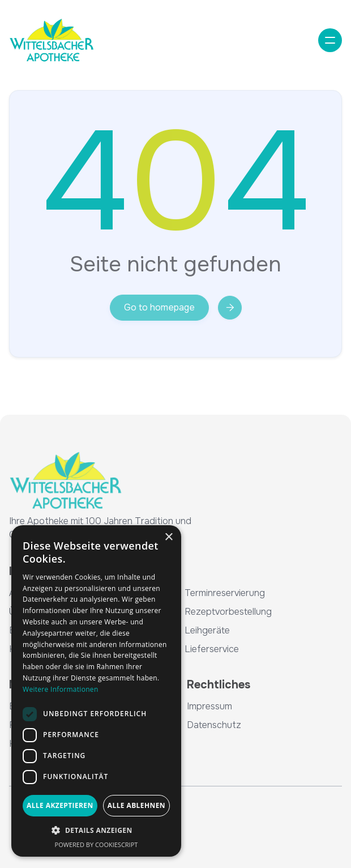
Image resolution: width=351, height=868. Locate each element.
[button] (330, 40)
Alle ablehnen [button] (136, 805)
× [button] (168, 537)
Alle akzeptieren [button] (60, 805)
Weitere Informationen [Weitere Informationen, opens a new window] (61, 689)
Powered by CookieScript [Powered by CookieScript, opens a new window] (97, 844)
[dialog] (96, 691)
